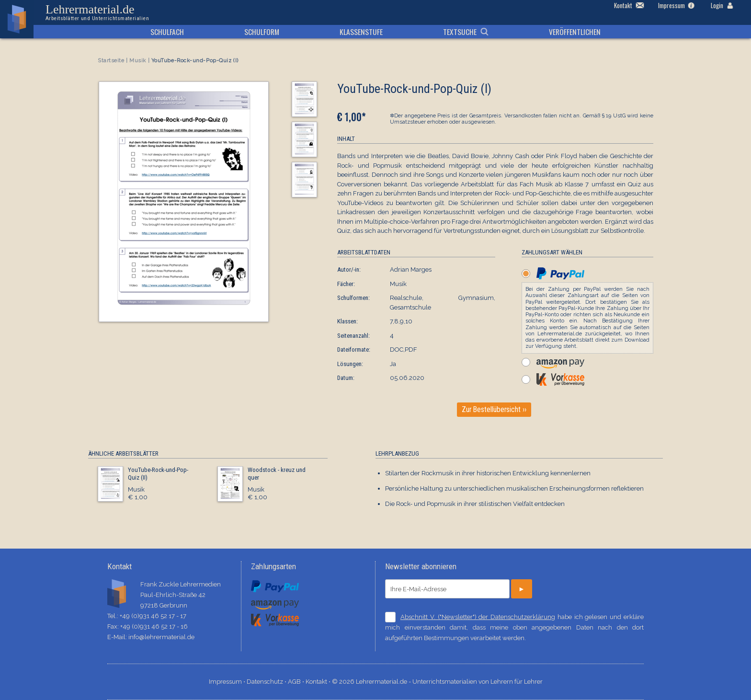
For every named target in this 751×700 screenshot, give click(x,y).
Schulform (262, 32)
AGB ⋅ (297, 682)
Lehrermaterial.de (97, 12)
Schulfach (167, 32)
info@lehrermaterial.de (161, 637)
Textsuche (460, 32)
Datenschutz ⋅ (267, 682)
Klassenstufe (361, 32)
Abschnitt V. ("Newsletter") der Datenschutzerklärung (478, 617)
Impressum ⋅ (228, 682)
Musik (138, 61)
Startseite (111, 61)
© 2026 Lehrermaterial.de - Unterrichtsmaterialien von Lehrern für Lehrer (437, 682)
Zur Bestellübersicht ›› (494, 410)
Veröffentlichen (575, 32)
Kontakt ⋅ (319, 682)
